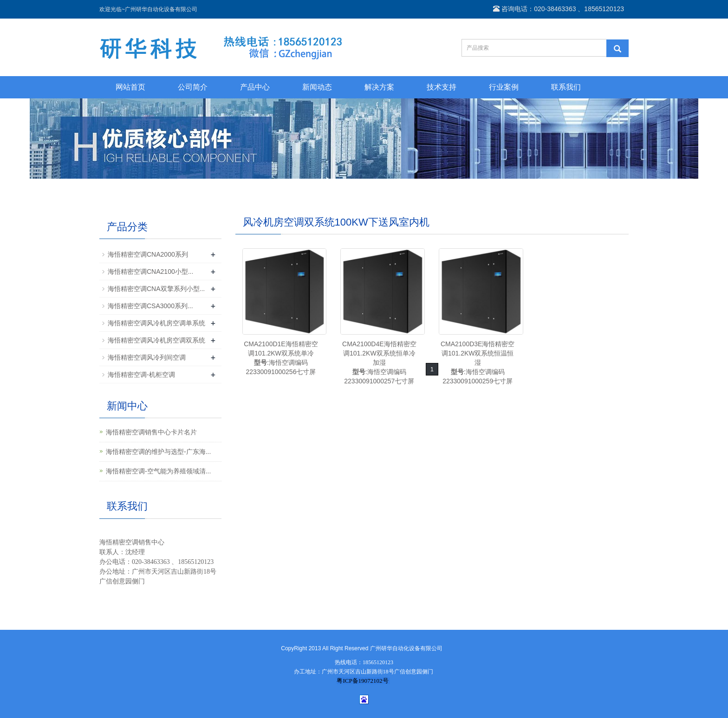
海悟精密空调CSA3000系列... (150, 306)
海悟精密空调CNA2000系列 (148, 254)
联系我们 (566, 87)
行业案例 (504, 87)
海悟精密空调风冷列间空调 (147, 357)
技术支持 (442, 87)
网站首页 (130, 87)
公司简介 (193, 87)
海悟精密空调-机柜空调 (141, 375)
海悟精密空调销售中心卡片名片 (151, 432)
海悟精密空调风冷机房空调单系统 (156, 323)
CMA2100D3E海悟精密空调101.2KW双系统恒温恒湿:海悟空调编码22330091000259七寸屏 (478, 362)
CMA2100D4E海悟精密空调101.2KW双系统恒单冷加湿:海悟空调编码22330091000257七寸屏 (379, 362)
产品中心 (255, 87)
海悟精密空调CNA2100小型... (150, 272)
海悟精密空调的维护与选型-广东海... (158, 452)
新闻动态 (317, 87)
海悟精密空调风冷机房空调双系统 (156, 340)
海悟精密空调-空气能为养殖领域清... (158, 471)
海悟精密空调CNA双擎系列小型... (156, 289)
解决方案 (379, 87)
